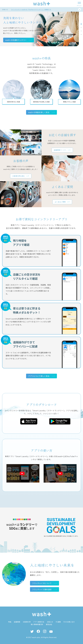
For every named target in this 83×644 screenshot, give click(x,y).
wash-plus (36, 637)
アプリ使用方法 (39, 622)
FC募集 (58, 622)
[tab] (81, 24)
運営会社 (49, 624)
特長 (10, 622)
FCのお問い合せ (69, 622)
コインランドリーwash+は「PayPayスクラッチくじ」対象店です (31, 9)
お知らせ (50, 622)
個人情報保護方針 (37, 624)
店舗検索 (17, 622)
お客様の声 (27, 622)
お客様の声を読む (19, 176)
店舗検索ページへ (60, 150)
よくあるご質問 (60, 202)
